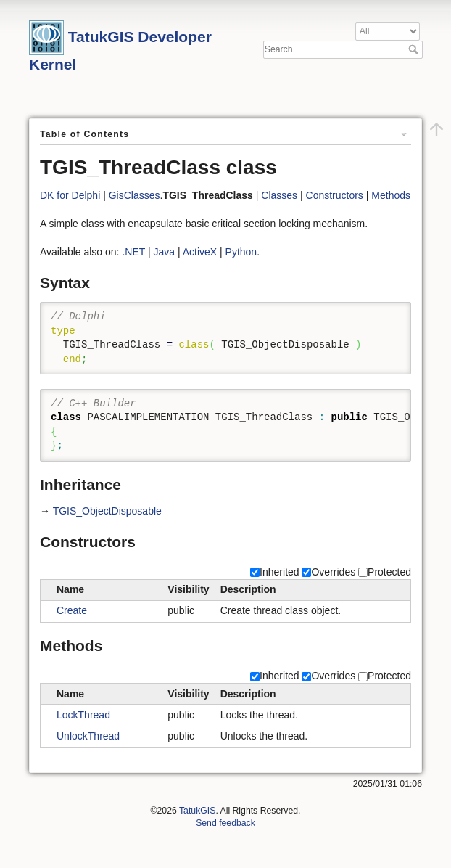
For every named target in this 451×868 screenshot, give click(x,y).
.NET (133, 252)
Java (164, 252)
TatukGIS (197, 811)
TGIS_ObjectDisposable (107, 511)
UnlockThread (88, 736)
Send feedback (225, 823)
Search (415, 49)
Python (241, 252)
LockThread (83, 715)
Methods (391, 195)
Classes (279, 195)
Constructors (335, 195)
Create (72, 610)
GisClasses (135, 195)
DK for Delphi (70, 195)
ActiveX (200, 252)
